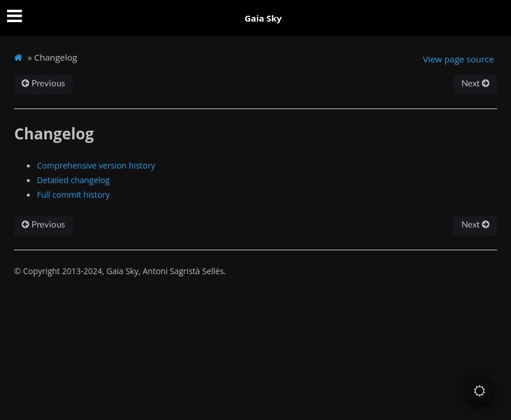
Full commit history (73, 195)
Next (475, 84)
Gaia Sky (263, 18)
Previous (43, 84)
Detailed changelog (73, 180)
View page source (459, 59)
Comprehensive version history (96, 165)
